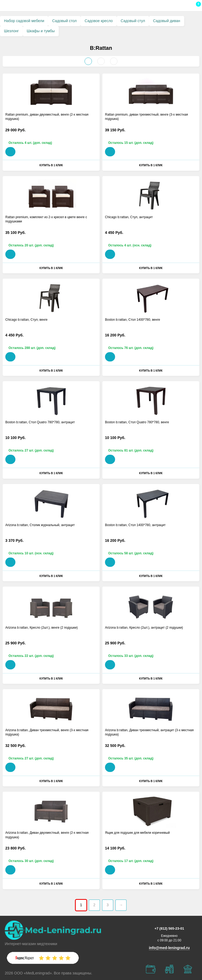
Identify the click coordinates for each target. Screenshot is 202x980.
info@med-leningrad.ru (169, 948)
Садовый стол (64, 21)
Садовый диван (167, 21)
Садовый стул (133, 21)
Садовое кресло (99, 21)
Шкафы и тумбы (41, 31)
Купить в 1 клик (51, 165)
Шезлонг (11, 31)
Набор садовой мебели (24, 21)
